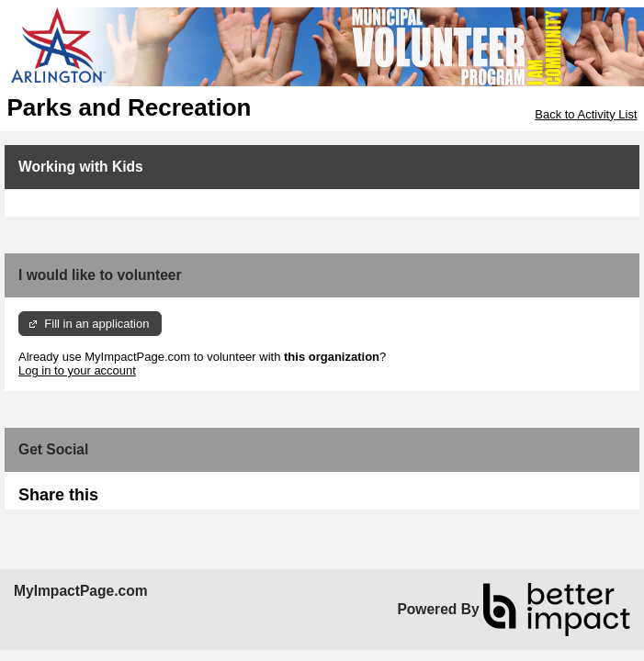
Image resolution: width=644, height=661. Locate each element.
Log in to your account (77, 370)
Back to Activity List (586, 114)
